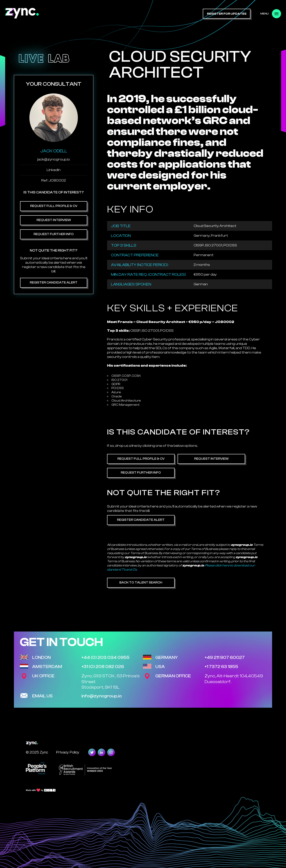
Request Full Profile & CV (54, 206)
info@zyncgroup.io (102, 696)
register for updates (227, 14)
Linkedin (54, 170)
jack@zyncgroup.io (54, 159)
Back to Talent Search (141, 583)
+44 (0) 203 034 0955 (105, 657)
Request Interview (54, 220)
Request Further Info (54, 234)
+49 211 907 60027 (225, 657)
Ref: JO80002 (54, 180)
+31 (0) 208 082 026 (103, 667)
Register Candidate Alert (54, 283)
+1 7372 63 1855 (221, 667)
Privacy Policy (68, 752)
